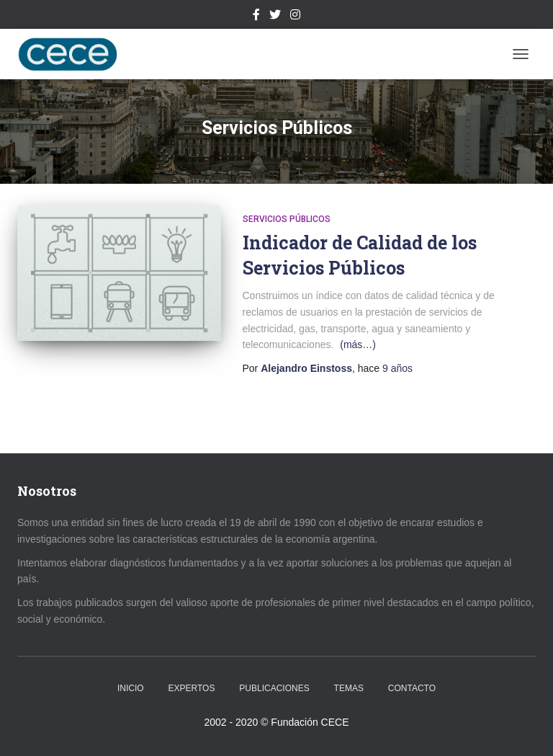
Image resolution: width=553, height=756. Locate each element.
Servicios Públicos (287, 219)
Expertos (192, 688)
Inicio (131, 688)
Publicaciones (274, 688)
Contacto (412, 688)
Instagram (295, 17)
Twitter (275, 17)
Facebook (256, 17)
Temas (349, 688)
